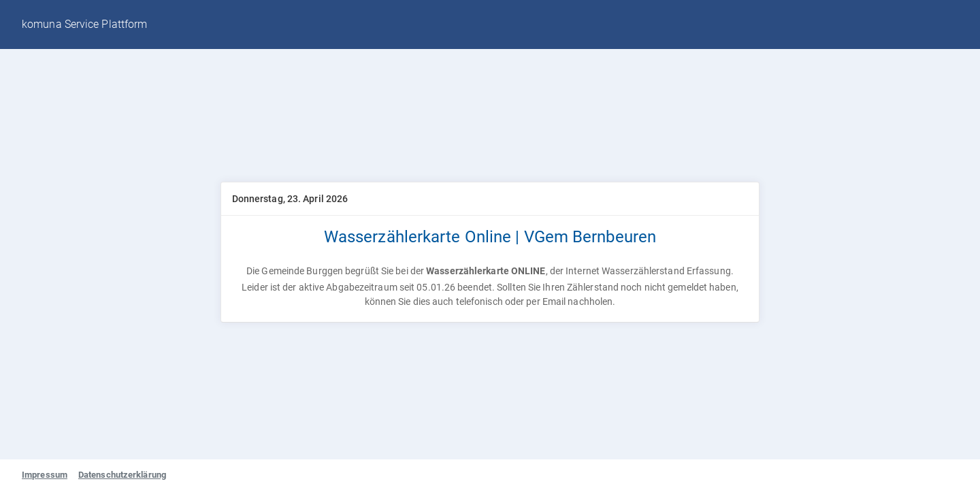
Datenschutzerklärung (122, 475)
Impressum (45, 475)
